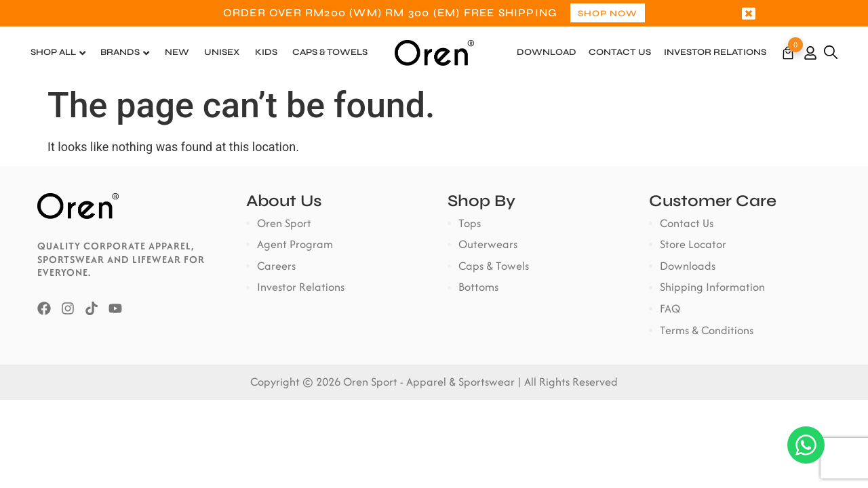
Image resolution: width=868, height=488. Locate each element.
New (177, 53)
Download (547, 53)
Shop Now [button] (608, 14)
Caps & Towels (330, 53)
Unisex (222, 53)
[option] (434, 14)
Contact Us (620, 53)
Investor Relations (715, 53)
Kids (266, 53)
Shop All (53, 53)
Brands (120, 53)
